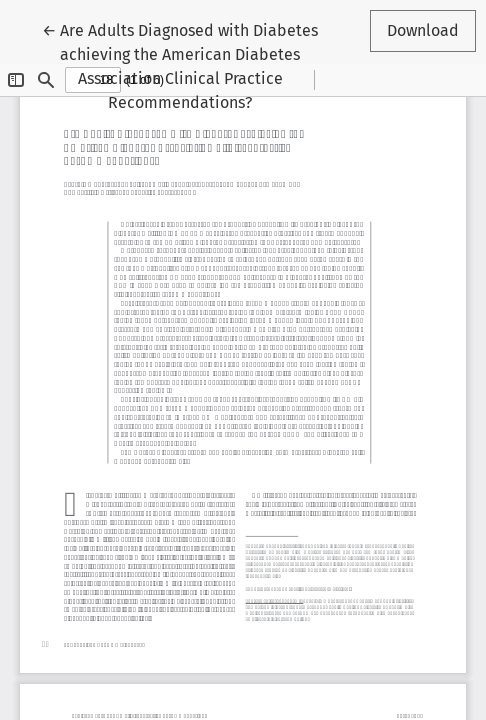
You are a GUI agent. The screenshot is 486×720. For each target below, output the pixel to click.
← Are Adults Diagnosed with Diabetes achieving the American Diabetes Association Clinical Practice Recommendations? (180, 65)
